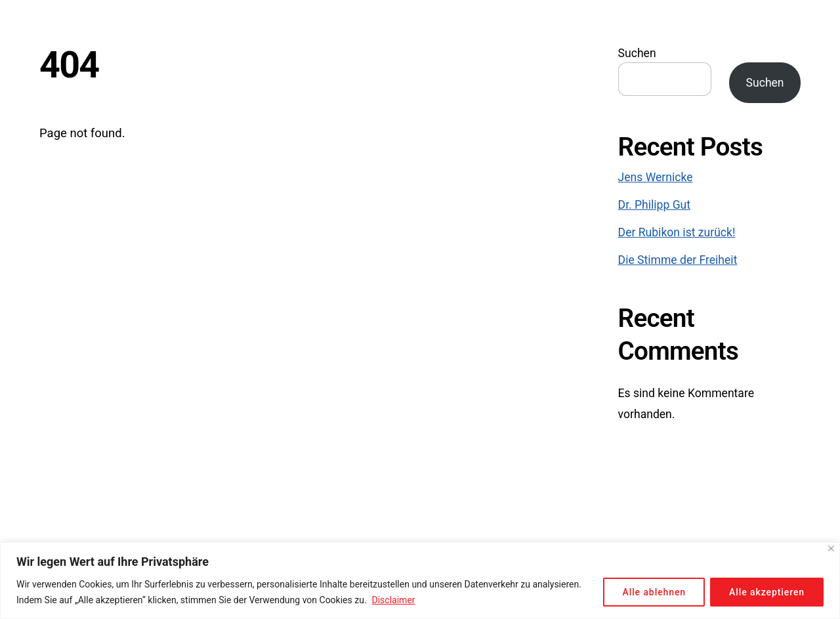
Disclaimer (394, 600)
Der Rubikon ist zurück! (677, 232)
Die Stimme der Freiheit (678, 260)
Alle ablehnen (654, 592)
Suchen (637, 53)
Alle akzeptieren (767, 592)
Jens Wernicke (656, 177)
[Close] (831, 548)
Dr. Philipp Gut (654, 205)
